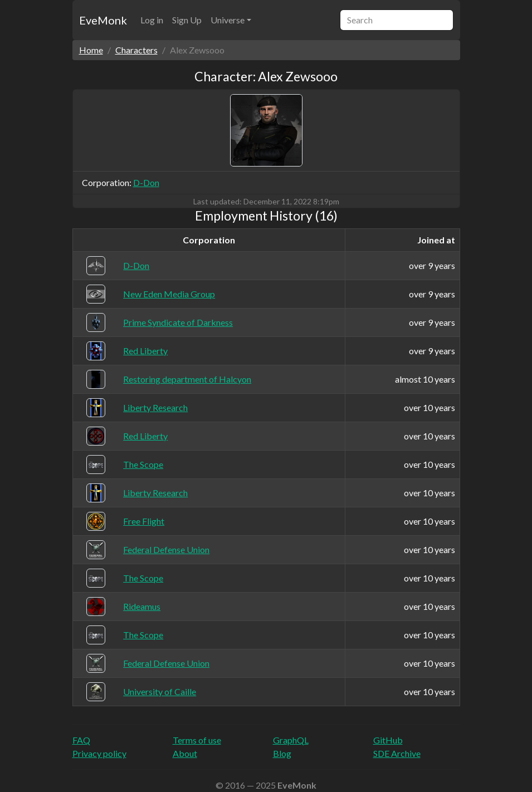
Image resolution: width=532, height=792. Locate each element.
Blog (282, 753)
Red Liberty (145, 351)
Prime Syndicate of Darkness (178, 322)
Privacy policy (99, 753)
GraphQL (291, 740)
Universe (228, 20)
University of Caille (160, 691)
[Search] (397, 20)
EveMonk (103, 20)
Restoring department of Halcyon (187, 379)
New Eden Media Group (169, 294)
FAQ (81, 740)
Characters (136, 50)
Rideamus (142, 606)
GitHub (388, 740)
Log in (152, 20)
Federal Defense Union (166, 549)
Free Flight (144, 521)
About (185, 753)
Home (91, 50)
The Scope (143, 464)
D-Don (146, 182)
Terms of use (197, 740)
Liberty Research (155, 407)
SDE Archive (397, 753)
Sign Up (187, 20)
